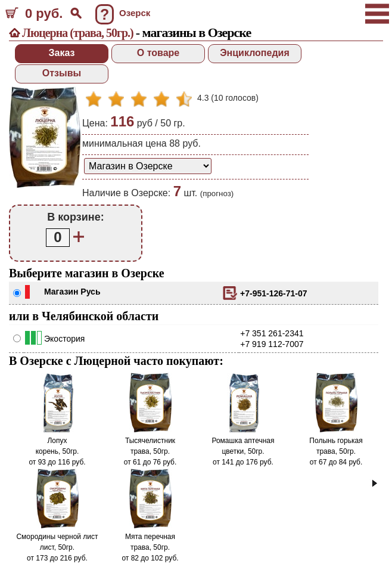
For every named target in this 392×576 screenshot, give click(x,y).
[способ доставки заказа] (148, 166)
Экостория (64, 339)
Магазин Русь (72, 292)
